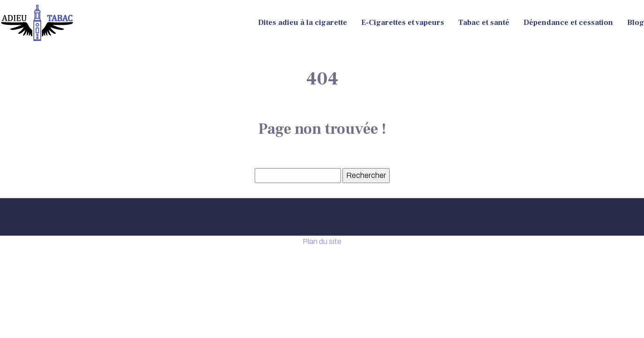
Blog (636, 23)
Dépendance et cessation (568, 23)
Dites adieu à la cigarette (303, 23)
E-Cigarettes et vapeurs (403, 23)
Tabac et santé (484, 23)
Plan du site (322, 242)
